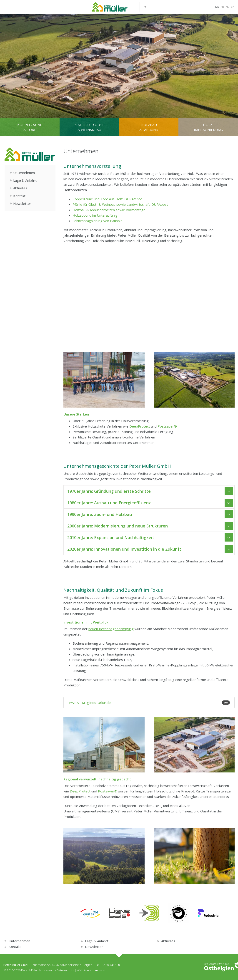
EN (233, 7)
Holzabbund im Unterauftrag (95, 215)
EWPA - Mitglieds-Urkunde (149, 703)
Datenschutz (65, 970)
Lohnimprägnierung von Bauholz (97, 221)
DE (217, 7)
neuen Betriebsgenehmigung (111, 629)
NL (227, 7)
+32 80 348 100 (110, 965)
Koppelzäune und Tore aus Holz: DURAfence (107, 199)
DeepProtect (140, 426)
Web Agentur (86, 970)
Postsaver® (167, 426)
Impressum (47, 970)
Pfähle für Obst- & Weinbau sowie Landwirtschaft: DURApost (120, 204)
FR (222, 7)
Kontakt (19, 196)
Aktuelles (20, 188)
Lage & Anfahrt (25, 180)
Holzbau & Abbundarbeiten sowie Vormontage (109, 210)
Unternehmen (24, 173)
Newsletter (22, 203)
